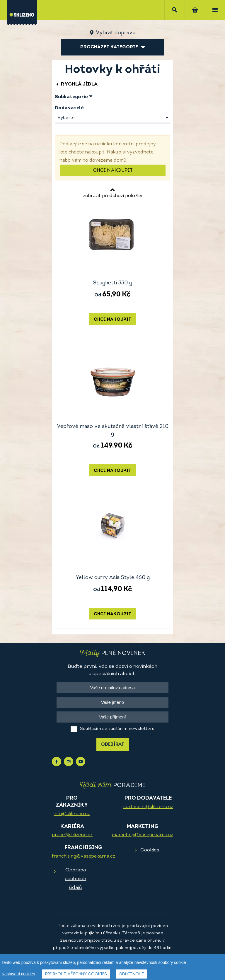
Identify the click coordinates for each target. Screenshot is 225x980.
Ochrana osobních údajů (75, 879)
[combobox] (112, 118)
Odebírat (113, 745)
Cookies (150, 850)
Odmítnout (131, 974)
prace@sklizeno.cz (72, 835)
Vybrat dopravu (116, 33)
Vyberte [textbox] (66, 118)
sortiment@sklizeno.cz (148, 807)
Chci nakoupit (113, 170)
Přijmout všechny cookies (76, 974)
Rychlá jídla (76, 84)
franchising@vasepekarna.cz (83, 856)
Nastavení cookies (18, 974)
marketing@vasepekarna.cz (143, 835)
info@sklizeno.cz (72, 814)
